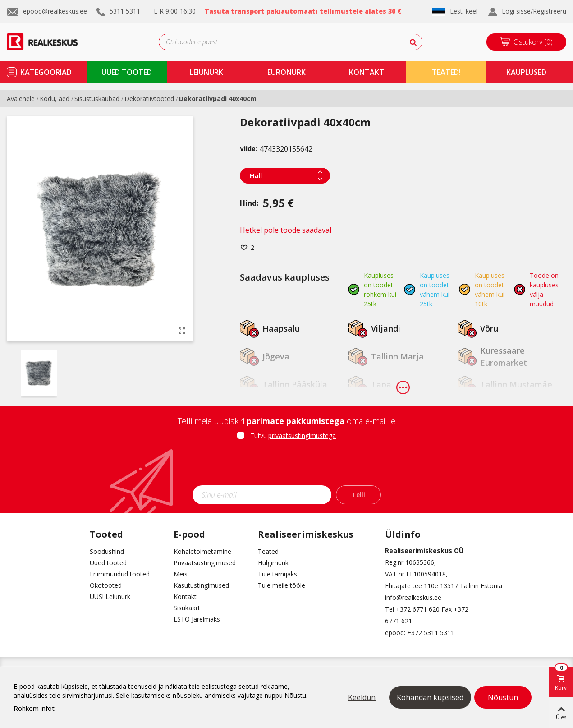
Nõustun (503, 697)
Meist (182, 574)
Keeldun (362, 697)
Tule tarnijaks (277, 574)
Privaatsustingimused (205, 563)
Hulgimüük (273, 563)
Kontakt (185, 597)
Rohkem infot (34, 708)
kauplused (526, 72)
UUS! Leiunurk (110, 597)
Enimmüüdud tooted (120, 574)
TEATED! (446, 72)
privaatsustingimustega (302, 435)
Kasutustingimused (201, 585)
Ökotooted (106, 585)
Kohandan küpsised (430, 697)
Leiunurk (206, 72)
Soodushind (107, 551)
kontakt (367, 72)
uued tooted (127, 72)
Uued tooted (108, 563)
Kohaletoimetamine (202, 551)
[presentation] (287, 465)
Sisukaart (187, 608)
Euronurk (286, 72)
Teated (268, 551)
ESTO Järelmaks (197, 619)
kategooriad (46, 72)
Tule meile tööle (282, 585)
